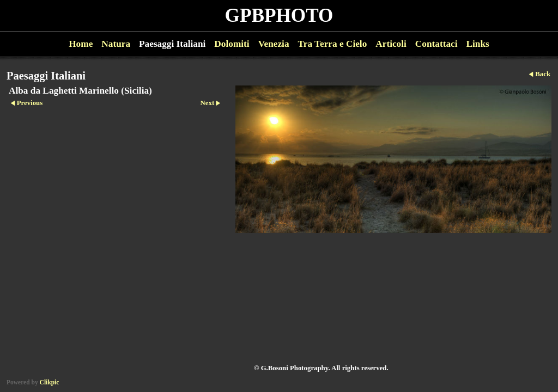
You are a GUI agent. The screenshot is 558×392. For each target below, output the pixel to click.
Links (478, 44)
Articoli (391, 44)
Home (81, 44)
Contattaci (436, 44)
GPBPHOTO (279, 16)
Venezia (274, 44)
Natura (116, 44)
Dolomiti (232, 44)
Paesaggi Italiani (172, 44)
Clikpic (50, 382)
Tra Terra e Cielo (333, 44)
